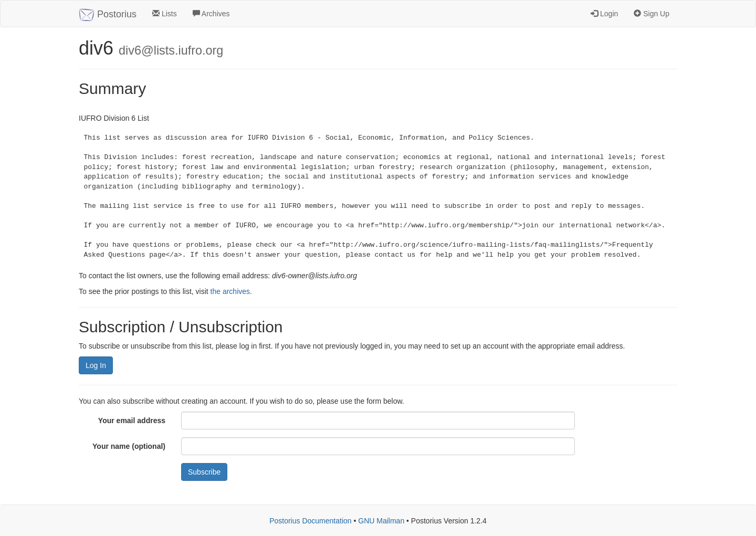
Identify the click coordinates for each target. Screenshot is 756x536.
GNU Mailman (381, 521)
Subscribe (204, 472)
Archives (211, 14)
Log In (96, 365)
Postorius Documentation (310, 521)
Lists (165, 14)
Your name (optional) (129, 446)
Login (604, 14)
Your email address (132, 421)
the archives (230, 291)
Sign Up (652, 14)
